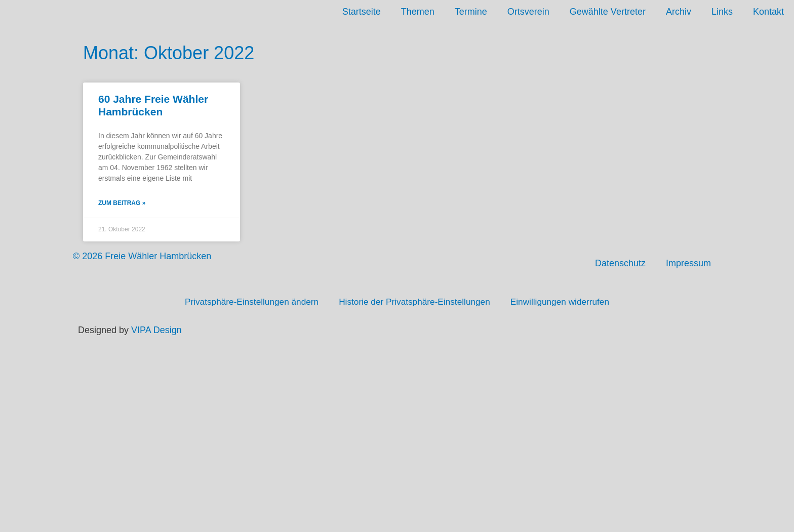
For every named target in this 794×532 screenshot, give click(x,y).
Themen (418, 12)
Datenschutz (620, 264)
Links (722, 12)
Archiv (679, 12)
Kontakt (768, 12)
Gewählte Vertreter (608, 12)
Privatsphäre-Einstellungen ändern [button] (246, 303)
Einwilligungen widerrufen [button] (566, 303)
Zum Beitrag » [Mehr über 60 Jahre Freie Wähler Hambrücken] (122, 204)
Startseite (362, 12)
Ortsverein (528, 12)
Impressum (688, 264)
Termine (471, 12)
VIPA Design (156, 331)
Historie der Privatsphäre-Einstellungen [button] (415, 303)
